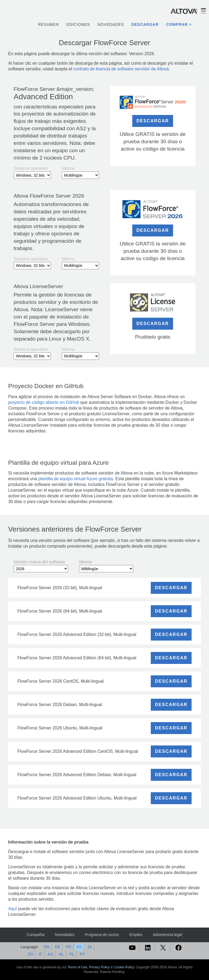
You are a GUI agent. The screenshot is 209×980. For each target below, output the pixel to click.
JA (90, 947)
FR (68, 947)
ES (79, 947)
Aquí (13, 909)
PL (72, 954)
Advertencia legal (167, 935)
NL (62, 954)
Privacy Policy (99, 967)
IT (40, 954)
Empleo (136, 935)
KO (51, 954)
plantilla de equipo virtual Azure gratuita (76, 479)
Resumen (48, 24)
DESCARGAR (153, 121)
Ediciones (78, 24)
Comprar (177, 24)
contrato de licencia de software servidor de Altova (121, 69)
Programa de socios (102, 935)
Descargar (145, 24)
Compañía (36, 935)
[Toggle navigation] (203, 11)
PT (82, 954)
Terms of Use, (78, 967)
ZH (31, 954)
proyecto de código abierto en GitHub (44, 402)
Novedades (111, 24)
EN (46, 947)
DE (58, 947)
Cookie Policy (124, 967)
